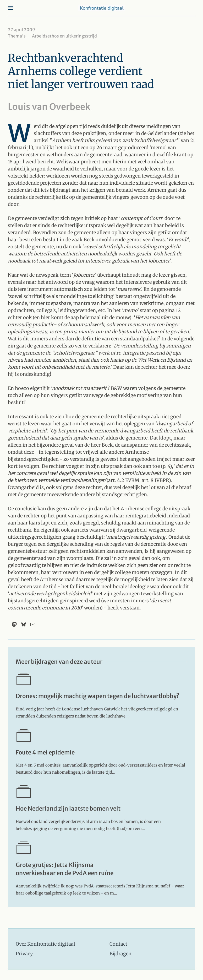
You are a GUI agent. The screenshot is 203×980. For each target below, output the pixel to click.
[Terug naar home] (102, 8)
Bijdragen (120, 954)
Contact (118, 944)
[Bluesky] (24, 624)
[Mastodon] (14, 624)
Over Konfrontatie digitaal (45, 944)
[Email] (33, 624)
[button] (10, 8)
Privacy (24, 954)
